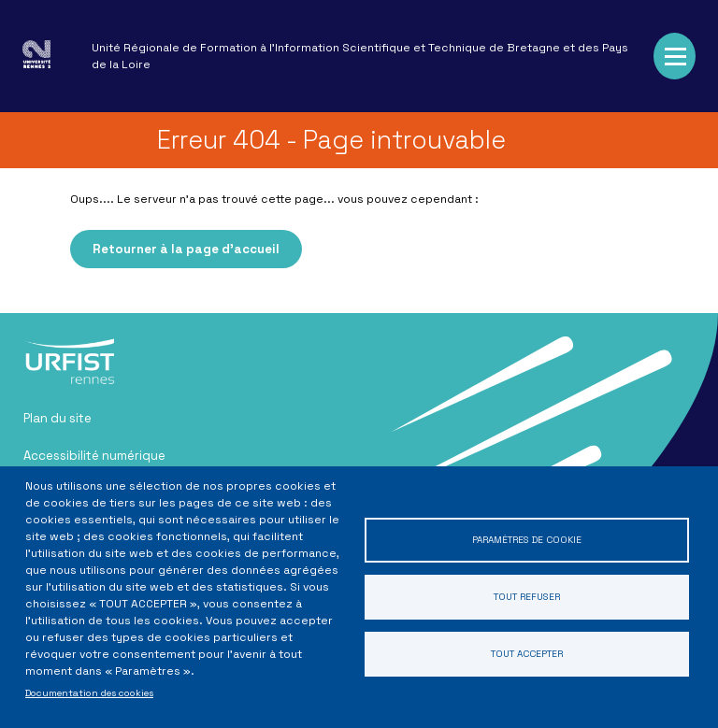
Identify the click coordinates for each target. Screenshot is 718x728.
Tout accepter (527, 654)
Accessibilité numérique (94, 456)
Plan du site (57, 418)
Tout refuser (527, 597)
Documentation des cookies (89, 693)
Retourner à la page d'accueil (186, 249)
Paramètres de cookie (527, 540)
